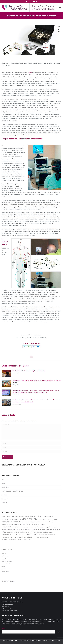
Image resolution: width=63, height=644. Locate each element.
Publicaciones (5, 487)
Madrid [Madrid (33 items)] (17, 532)
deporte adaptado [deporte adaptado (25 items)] (34, 522)
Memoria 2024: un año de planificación (12, 491)
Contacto (15, 641)
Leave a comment (37, 335)
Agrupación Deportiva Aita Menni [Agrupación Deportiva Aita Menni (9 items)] (22, 517)
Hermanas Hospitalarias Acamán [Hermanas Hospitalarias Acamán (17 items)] (30, 527)
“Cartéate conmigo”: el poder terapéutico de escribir (29, 371)
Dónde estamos (22, 641)
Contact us (5, 499)
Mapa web (9, 641)
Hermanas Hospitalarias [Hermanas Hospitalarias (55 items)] (11, 527)
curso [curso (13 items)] (20, 519)
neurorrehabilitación (42, 338)
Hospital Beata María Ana (32, 338)
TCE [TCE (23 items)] (34, 537)
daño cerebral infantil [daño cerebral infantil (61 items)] (10, 522)
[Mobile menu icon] (60, 8)
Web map (4, 503)
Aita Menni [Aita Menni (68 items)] (34, 516)
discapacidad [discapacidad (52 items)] (45, 522)
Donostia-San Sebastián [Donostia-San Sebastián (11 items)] (8, 524)
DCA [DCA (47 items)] (21, 522)
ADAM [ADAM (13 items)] (8, 517)
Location (4, 495)
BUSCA (4, 629)
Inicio (3, 479)
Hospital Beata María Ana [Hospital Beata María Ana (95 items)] (49, 529)
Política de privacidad (38, 641)
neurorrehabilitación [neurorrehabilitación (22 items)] (37, 532)
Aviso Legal (47, 641)
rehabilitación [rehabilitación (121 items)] (32, 535)
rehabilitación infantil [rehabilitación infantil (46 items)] (24, 537)
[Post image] (6, 374)
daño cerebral (23, 338)
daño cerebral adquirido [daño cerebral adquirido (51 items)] (48, 519)
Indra (31, 73)
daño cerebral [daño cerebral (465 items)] (30, 519)
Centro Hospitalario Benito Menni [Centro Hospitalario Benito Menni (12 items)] (10, 519)
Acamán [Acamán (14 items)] (4, 516)
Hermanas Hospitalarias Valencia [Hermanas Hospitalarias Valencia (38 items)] (13, 530)
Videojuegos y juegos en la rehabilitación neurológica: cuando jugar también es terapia (37, 382)
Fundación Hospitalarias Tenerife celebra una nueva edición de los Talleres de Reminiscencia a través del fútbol (36, 401)
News (3, 483)
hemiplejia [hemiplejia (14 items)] (42, 524)
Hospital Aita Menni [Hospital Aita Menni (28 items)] (31, 530)
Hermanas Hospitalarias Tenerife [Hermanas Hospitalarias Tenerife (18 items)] (48, 527)
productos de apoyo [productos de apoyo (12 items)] (48, 532)
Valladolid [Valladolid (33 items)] (27, 540)
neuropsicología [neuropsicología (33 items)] (25, 532)
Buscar (58, 632)
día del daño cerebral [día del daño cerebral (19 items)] (20, 524)
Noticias (29, 641)
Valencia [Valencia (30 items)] (21, 540)
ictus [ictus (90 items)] (4, 532)
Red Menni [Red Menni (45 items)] (6, 535)
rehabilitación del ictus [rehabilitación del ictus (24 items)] (9, 537)
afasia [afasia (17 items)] (12, 516)
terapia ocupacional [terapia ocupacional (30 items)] (42, 537)
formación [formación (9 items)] (37, 525)
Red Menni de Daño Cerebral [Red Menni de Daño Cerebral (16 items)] (18, 535)
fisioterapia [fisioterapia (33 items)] (30, 524)
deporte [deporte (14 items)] (25, 522)
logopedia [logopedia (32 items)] (10, 532)
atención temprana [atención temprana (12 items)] (44, 516)
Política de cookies (55, 641)
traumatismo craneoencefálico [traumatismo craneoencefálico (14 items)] (10, 540)
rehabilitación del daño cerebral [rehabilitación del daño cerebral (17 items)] (47, 535)
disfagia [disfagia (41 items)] (53, 522)
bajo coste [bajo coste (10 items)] (52, 517)
